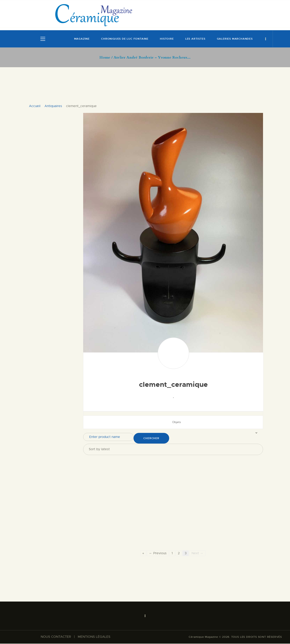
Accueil (35, 106)
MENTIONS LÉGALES (94, 637)
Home (105, 58)
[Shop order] (173, 449)
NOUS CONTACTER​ (56, 637)
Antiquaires (53, 106)
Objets (177, 422)
